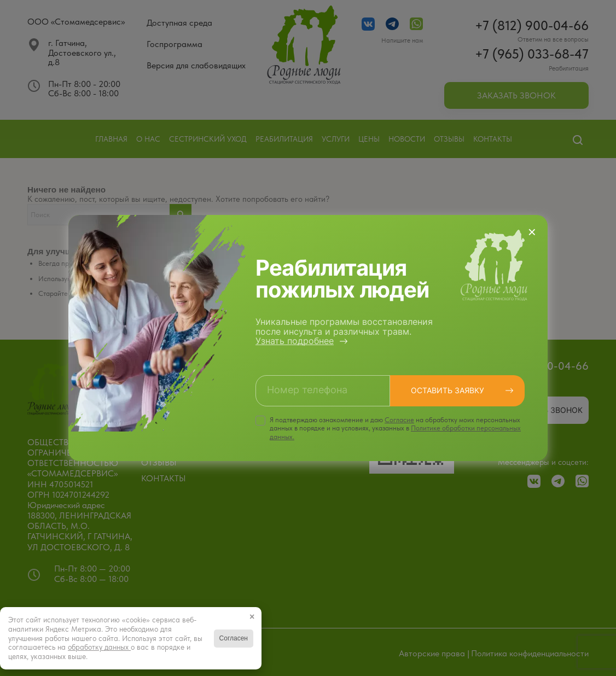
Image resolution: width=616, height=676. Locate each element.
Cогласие (399, 420)
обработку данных (99, 647)
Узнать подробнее (295, 341)
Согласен (234, 638)
